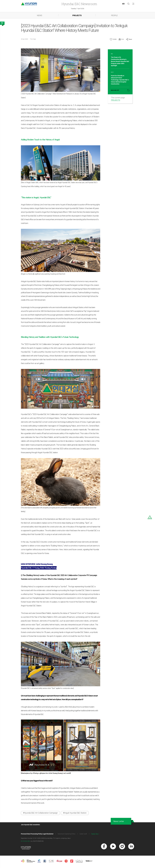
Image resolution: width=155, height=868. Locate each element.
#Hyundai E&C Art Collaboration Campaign (40, 813)
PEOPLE (114, 15)
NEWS (40, 15)
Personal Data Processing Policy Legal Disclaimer (37, 834)
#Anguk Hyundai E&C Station (75, 813)
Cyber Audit (83, 834)
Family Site (95, 835)
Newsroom (79, 4)
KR (123, 4)
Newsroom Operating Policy (67, 834)
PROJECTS (77, 15)
